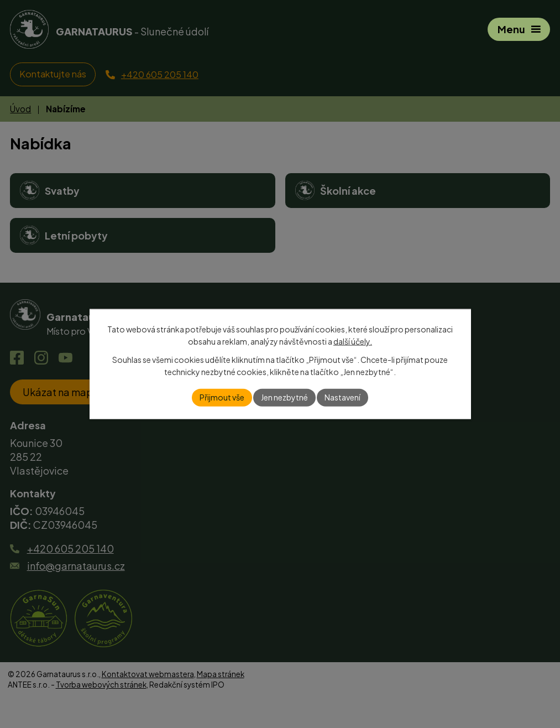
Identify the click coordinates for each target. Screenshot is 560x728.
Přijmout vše (222, 397)
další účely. (353, 341)
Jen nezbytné (284, 397)
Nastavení (342, 397)
